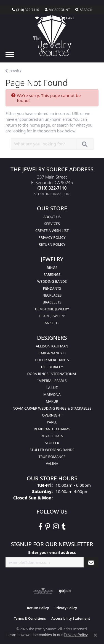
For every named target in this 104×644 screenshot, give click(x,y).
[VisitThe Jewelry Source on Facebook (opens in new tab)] (40, 527)
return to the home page (28, 125)
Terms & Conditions (30, 618)
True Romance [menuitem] (52, 457)
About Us (52, 217)
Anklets (52, 323)
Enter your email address (52, 552)
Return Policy (52, 244)
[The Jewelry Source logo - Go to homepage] (52, 36)
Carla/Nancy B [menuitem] (52, 353)
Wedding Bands (52, 281)
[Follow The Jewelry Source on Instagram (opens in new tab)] (56, 527)
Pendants (52, 288)
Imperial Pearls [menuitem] (52, 381)
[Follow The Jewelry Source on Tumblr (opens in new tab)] (64, 527)
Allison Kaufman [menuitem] (52, 346)
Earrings (52, 274)
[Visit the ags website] (43, 591)
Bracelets (52, 302)
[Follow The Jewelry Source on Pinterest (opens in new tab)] (48, 527)
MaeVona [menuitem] (52, 394)
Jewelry (15, 70)
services (52, 224)
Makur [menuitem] (52, 401)
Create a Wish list (52, 231)
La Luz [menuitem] (52, 388)
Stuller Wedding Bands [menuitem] (52, 450)
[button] (57, 10)
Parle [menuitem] (52, 422)
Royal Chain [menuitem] (52, 436)
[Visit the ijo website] (65, 591)
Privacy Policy (52, 237)
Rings (52, 268)
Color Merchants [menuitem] (52, 360)
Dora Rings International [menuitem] (52, 374)
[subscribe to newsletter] (91, 562)
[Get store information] (52, 194)
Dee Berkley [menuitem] (52, 367)
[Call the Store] (52, 188)
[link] (26, 10)
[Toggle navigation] (10, 55)
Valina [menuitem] (52, 464)
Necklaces (52, 295)
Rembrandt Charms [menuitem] (52, 429)
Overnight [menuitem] (52, 415)
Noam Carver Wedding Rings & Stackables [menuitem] (52, 408)
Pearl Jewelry (52, 316)
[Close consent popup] (95, 635)
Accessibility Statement (71, 618)
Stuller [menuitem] (52, 443)
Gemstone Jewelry (52, 309)
